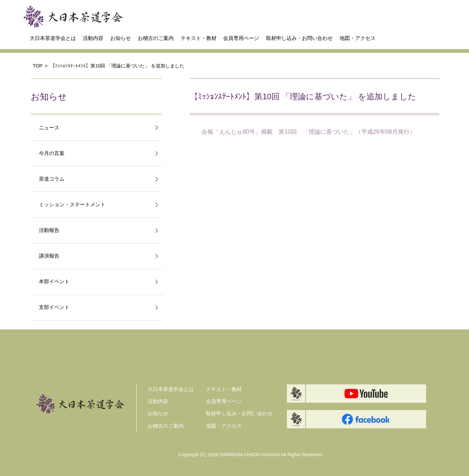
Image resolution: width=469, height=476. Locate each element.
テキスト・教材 (199, 38)
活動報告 (49, 230)
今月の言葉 (52, 153)
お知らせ (121, 38)
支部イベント (54, 307)
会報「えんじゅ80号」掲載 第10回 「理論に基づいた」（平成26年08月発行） (308, 132)
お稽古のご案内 (156, 38)
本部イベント (54, 282)
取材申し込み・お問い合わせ (299, 38)
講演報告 (49, 256)
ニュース (49, 128)
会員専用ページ (241, 38)
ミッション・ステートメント (72, 205)
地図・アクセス (358, 38)
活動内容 (93, 38)
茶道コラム (52, 179)
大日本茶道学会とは (53, 38)
